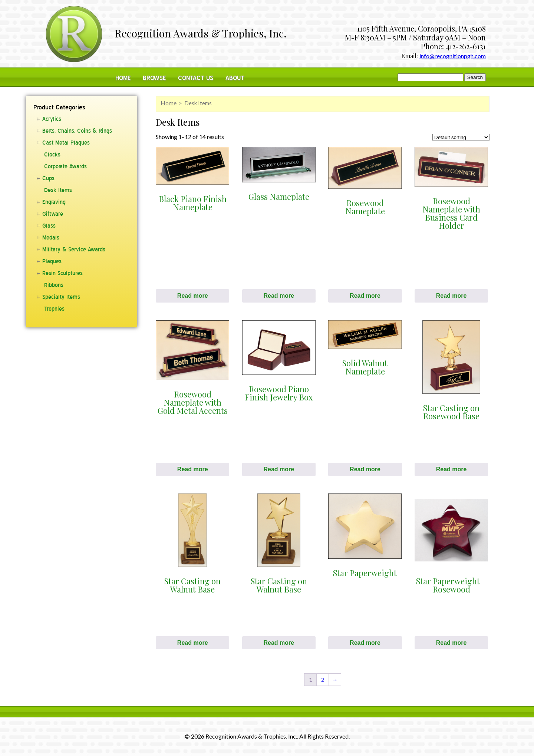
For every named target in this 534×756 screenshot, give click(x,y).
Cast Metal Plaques (66, 143)
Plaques (52, 261)
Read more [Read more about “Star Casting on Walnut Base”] (193, 643)
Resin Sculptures (62, 273)
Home (123, 78)
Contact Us (196, 78)
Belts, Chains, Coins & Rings (77, 131)
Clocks (52, 155)
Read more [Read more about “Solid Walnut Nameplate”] (365, 469)
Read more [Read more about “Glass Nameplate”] (279, 296)
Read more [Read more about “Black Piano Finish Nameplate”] (193, 296)
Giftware (53, 214)
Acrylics (52, 119)
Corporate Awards (65, 166)
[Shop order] (461, 137)
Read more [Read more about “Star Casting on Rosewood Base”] (451, 469)
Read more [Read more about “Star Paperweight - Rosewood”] (451, 643)
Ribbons (54, 285)
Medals (51, 238)
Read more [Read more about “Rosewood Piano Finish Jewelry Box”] (279, 469)
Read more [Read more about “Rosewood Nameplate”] (365, 296)
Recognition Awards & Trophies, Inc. (201, 34)
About (235, 78)
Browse (154, 78)
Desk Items (58, 190)
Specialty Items (61, 297)
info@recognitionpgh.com (453, 56)
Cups (48, 178)
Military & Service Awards (74, 250)
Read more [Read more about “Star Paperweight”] (365, 643)
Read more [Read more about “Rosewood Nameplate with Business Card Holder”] (451, 296)
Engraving (54, 202)
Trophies (54, 309)
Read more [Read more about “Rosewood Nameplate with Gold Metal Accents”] (193, 469)
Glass (49, 226)
